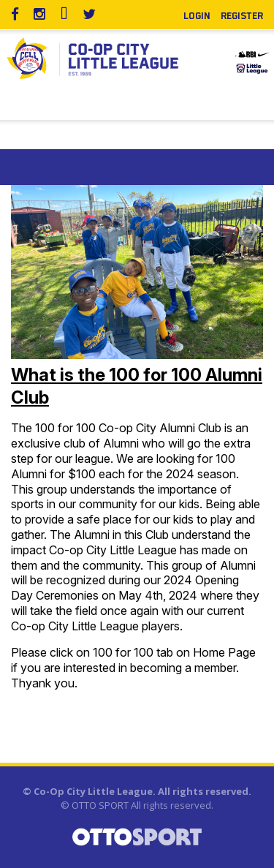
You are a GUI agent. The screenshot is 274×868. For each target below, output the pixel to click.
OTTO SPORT (100, 805)
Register (242, 15)
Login (197, 15)
